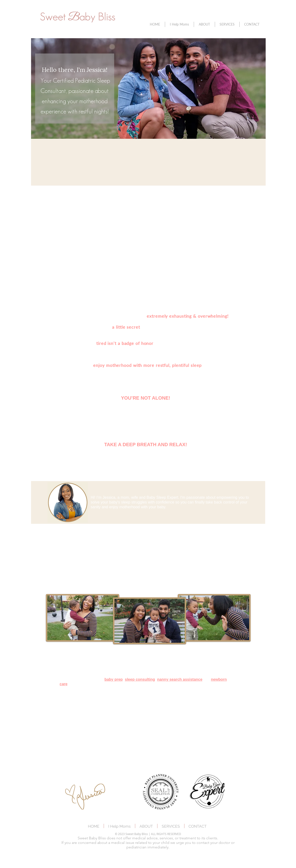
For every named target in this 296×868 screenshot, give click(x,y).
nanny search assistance (180, 679)
